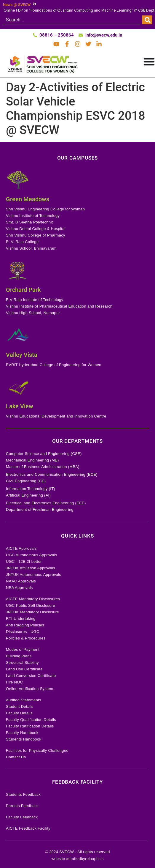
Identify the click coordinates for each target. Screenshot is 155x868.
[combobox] (71, 20)
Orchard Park (23, 290)
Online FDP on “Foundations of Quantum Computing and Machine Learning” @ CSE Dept (79, 10)
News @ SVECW (17, 5)
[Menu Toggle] (149, 62)
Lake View (20, 406)
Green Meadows (28, 199)
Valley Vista (22, 355)
